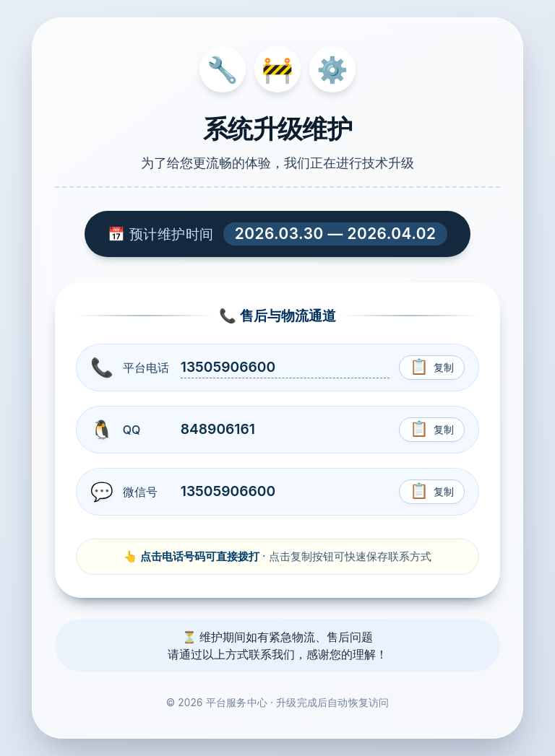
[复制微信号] (432, 492)
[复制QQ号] (432, 430)
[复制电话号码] (432, 368)
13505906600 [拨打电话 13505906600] (228, 367)
